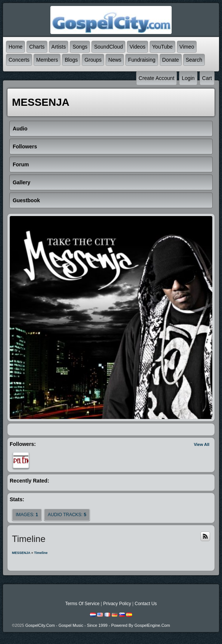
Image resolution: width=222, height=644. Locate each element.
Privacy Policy (117, 604)
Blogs (71, 60)
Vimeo (187, 47)
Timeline (41, 553)
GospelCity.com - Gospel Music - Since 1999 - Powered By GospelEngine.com (98, 625)
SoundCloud (108, 47)
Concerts (19, 60)
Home (15, 47)
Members (47, 60)
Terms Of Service (82, 604)
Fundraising (142, 60)
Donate (171, 60)
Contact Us (146, 604)
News (115, 60)
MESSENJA (21, 553)
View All (201, 444)
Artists (59, 47)
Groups (93, 60)
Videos (137, 47)
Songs (80, 47)
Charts (37, 47)
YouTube (162, 47)
